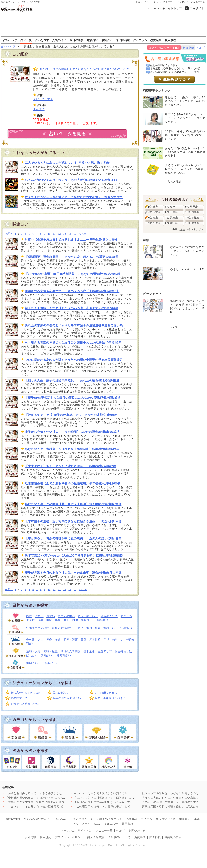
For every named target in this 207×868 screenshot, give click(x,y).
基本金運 (89, 651)
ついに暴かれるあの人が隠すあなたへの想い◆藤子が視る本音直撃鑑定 (74, 360)
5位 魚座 (170, 207)
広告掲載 (155, 837)
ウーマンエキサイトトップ (165, 8)
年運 (58, 640)
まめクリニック (83, 819)
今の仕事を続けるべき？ (110, 698)
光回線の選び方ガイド (38, 819)
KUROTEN (13, 819)
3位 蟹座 (153, 218)
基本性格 (95, 640)
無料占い (107, 40)
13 (65, 234)
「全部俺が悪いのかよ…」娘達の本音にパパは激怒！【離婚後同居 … (50, 798)
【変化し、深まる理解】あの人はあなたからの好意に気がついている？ (84, 69)
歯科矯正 (185, 819)
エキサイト (197, 8)
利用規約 (45, 837)
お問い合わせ (137, 831)
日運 (84, 640)
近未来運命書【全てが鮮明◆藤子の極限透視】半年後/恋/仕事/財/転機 (73, 483)
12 (59, 234)
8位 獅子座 (172, 223)
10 (49, 234)
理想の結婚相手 (62, 628)
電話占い (92, 40)
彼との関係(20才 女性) (164, 65)
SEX (75, 620)
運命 (49, 640)
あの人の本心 (66, 616)
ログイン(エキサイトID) (164, 48)
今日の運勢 (77, 40)
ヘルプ (201, 48)
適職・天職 (33, 651)
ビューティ (169, 2)
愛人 (67, 620)
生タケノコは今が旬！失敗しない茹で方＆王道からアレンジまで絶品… (119, 793)
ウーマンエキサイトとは (76, 831)
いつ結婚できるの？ (107, 692)
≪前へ (9, 234)
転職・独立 (51, 651)
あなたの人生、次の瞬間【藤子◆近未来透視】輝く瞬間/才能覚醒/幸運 (73, 504)
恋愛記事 (156, 40)
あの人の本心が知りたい (26, 692)
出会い (79, 628)
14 (70, 234)
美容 (197, 819)
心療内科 (132, 819)
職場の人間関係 (71, 651)
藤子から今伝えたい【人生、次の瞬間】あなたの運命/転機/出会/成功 (72, 432)
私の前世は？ (19, 698)
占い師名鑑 (123, 40)
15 (75, 234)
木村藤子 (39, 109)
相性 (29, 616)
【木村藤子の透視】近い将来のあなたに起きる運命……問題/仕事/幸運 (73, 521)
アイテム (146, 819)
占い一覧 (26, 40)
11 (54, 234)
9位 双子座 (192, 207)
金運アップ (105, 651)
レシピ (158, 2)
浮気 (41, 620)
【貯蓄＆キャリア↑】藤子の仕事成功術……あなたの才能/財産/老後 (71, 415)
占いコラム (140, 40)
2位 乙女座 (154, 212)
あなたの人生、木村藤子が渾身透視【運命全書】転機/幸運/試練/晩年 (72, 449)
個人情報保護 (96, 837)
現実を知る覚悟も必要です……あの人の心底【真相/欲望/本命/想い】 (72, 291)
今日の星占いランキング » (188, 230)
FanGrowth (62, 819)
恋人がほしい (61, 692)
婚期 (89, 628)
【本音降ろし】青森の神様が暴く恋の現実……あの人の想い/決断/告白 (73, 538)
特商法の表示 (173, 837)
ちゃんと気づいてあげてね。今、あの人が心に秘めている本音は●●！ (73, 180)
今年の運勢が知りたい (67, 698)
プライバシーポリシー (69, 837)
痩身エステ (111, 824)
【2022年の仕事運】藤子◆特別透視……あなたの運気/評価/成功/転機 (73, 274)
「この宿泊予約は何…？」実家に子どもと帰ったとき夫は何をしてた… (119, 806)
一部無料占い (103, 620)
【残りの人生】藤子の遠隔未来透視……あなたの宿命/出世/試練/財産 (72, 380)
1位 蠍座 (153, 207)
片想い (39, 616)
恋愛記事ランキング (157, 91)
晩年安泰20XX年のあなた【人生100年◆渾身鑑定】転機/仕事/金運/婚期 (74, 555)
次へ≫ (83, 234)
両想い (51, 616)
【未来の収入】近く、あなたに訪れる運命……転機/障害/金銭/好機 (71, 466)
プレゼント (183, 2)
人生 (41, 640)
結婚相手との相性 (38, 628)
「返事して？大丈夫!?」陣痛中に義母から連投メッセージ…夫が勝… (49, 802)
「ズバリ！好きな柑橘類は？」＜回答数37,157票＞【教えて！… (115, 798)
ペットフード (82, 824)
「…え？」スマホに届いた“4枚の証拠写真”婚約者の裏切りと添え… (49, 806)
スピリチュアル (43, 99)
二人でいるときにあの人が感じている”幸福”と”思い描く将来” (68, 163)
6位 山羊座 (172, 212)
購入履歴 (170, 40)
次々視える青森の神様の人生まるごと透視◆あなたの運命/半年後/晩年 (73, 343)
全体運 (31, 640)
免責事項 (140, 837)
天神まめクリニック (109, 819)
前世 (106, 640)
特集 (146, 240)
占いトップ (10, 40)
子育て (139, 2)
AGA (97, 824)
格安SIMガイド (166, 819)
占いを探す (42, 40)
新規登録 (188, 48)
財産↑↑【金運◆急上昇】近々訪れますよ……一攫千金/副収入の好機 (71, 240)
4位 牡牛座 (154, 223)
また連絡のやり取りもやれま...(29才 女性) (175, 69)
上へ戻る (174, 327)
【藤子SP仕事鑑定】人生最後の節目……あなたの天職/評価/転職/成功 (73, 398)
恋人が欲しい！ (88, 616)
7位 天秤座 (172, 218)
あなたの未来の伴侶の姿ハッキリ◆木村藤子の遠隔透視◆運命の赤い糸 (74, 325)
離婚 (98, 628)
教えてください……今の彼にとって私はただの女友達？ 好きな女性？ (74, 197)
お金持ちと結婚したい (25, 704)
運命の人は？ (109, 616)
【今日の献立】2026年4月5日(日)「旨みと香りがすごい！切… (113, 802)
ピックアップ (152, 294)
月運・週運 (71, 640)
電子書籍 (127, 824)
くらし (148, 2)
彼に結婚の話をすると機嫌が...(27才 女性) (175, 72)
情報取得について (119, 837)
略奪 (58, 620)
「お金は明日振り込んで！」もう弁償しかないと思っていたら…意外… (51, 793)
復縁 (49, 620)
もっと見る (174, 182)
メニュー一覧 (198, 2)
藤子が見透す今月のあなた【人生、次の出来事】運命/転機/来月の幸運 (73, 573)
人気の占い (59, 40)
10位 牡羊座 (192, 212)
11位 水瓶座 (192, 218)
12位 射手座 (192, 223)
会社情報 (30, 837)
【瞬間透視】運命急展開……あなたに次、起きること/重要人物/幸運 (72, 257)
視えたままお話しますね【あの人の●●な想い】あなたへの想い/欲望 (72, 308)
